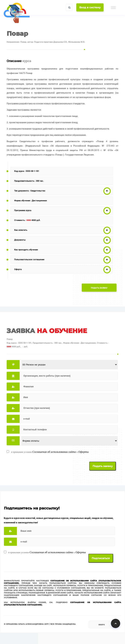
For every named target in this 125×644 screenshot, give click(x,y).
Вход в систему (90, 7)
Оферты (83, 452)
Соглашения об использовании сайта (54, 452)
